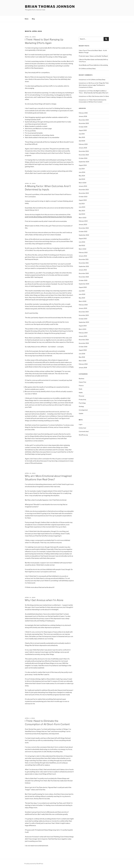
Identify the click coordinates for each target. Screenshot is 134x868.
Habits (81, 393)
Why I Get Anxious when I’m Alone (44, 600)
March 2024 (83, 183)
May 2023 (82, 211)
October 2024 (83, 158)
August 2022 (83, 238)
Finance (81, 386)
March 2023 (83, 218)
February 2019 (83, 333)
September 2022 (84, 235)
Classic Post (82, 382)
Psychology (82, 403)
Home (27, 19)
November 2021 (84, 263)
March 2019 (82, 329)
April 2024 (82, 179)
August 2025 (83, 130)
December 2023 (84, 190)
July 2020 (82, 291)
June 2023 (82, 207)
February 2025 (83, 144)
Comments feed (84, 431)
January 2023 (83, 224)
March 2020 (83, 301)
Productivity (82, 400)
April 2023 (82, 214)
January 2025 (83, 148)
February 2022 (83, 252)
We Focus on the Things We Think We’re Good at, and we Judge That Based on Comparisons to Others (94, 85)
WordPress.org (83, 435)
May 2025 (82, 137)
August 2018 (83, 350)
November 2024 (84, 155)
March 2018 (82, 361)
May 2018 (82, 357)
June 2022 (82, 242)
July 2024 (82, 169)
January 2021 (83, 270)
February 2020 (83, 305)
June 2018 (82, 354)
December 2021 (84, 259)
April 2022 (82, 245)
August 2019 (83, 326)
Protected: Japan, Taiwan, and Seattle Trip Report (93, 56)
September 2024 (84, 162)
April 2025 (82, 141)
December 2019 (84, 312)
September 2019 (84, 322)
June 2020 (82, 294)
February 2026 (83, 113)
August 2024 (83, 165)
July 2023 (82, 204)
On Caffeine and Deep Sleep (87, 69)
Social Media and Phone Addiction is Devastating (93, 65)
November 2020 (84, 277)
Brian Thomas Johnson (50, 7)
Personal (81, 396)
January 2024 (83, 186)
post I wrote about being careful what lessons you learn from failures (48, 217)
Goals (80, 389)
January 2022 (83, 256)
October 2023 (83, 197)
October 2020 (83, 280)
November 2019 (84, 315)
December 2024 (84, 151)
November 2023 (84, 193)
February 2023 (83, 221)
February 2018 (83, 364)
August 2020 (83, 287)
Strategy (81, 406)
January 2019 (83, 336)
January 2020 (83, 308)
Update (81, 413)
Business (82, 379)
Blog (33, 19)
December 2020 (84, 273)
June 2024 (82, 172)
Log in (81, 424)
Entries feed (82, 428)
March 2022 (82, 249)
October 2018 (83, 347)
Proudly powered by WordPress (34, 864)
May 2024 (82, 176)
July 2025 (82, 134)
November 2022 (84, 228)
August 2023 (83, 200)
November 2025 (84, 123)
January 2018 (83, 368)
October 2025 (83, 127)
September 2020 (84, 284)
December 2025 (84, 120)
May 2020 (82, 298)
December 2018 (84, 340)
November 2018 (84, 343)
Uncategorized (83, 410)
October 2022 (83, 231)
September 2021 (84, 266)
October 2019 (83, 319)
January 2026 (83, 116)
